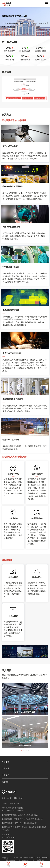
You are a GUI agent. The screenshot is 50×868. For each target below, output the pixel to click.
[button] (22, 756)
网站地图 (40, 860)
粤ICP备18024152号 (26, 860)
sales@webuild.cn (15, 803)
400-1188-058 (15, 798)
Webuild (23, 858)
